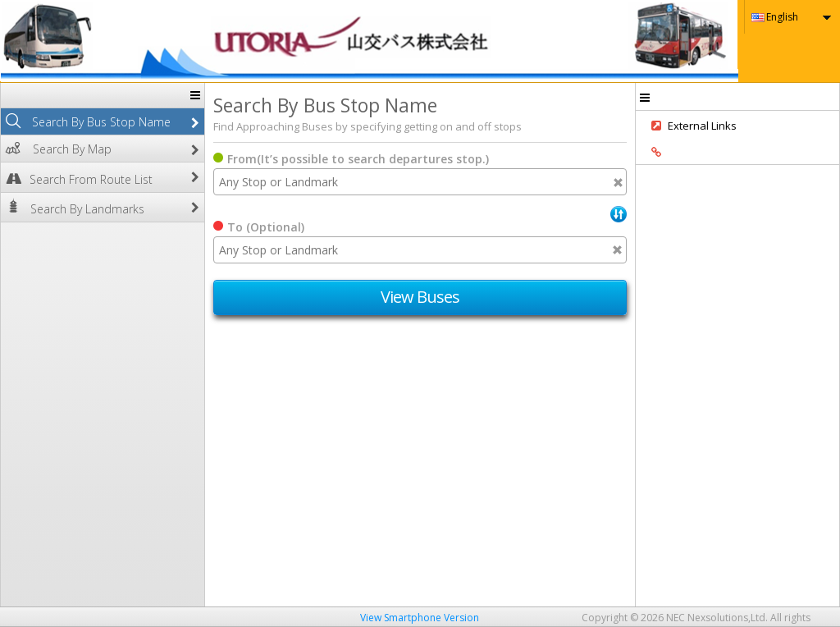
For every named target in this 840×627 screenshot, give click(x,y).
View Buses (420, 297)
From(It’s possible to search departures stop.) (358, 159)
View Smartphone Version (420, 618)
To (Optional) (266, 227)
